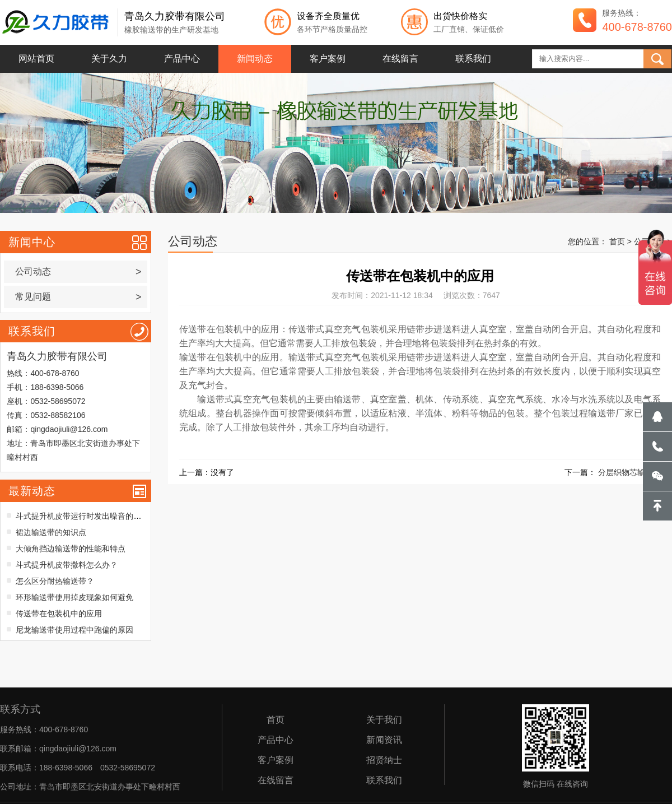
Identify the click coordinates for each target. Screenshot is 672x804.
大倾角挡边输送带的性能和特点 (71, 549)
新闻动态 (255, 59)
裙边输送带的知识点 (51, 532)
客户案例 (328, 59)
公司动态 (78, 272)
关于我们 (384, 720)
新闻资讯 (384, 740)
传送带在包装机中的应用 (59, 614)
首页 (617, 241)
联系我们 (473, 59)
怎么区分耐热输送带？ (55, 581)
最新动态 (32, 491)
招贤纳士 (384, 760)
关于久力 (109, 59)
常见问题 (78, 297)
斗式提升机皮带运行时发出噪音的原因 (82, 516)
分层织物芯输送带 (629, 472)
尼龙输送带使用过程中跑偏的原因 (74, 630)
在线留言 (400, 59)
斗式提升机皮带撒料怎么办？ (67, 565)
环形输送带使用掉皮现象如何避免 (74, 597)
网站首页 (36, 59)
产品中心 (182, 59)
